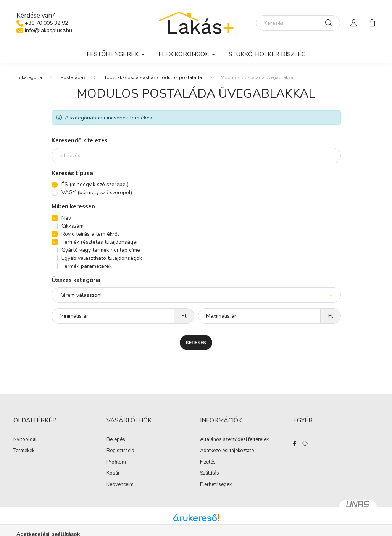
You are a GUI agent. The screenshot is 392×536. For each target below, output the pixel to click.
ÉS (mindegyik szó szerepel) (95, 184)
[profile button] (354, 23)
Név (66, 218)
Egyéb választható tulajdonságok (102, 258)
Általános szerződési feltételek (234, 440)
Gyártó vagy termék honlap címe (101, 250)
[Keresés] (298, 23)
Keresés (196, 343)
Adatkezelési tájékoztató (227, 451)
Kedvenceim (120, 485)
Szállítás (210, 473)
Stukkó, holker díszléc (267, 54)
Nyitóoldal (25, 440)
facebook (295, 444)
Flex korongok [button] (184, 54)
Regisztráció (120, 451)
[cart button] (372, 23)
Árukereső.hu (196, 526)
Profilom (116, 462)
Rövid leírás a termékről (90, 234)
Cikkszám (73, 226)
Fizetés (208, 462)
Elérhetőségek (216, 485)
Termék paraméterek (87, 266)
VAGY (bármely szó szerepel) (97, 192)
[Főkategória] (29, 77)
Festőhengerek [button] (113, 54)
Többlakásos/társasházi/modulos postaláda (153, 77)
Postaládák (73, 77)
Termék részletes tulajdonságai (99, 242)
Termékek (24, 451)
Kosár (113, 473)
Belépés (116, 440)
